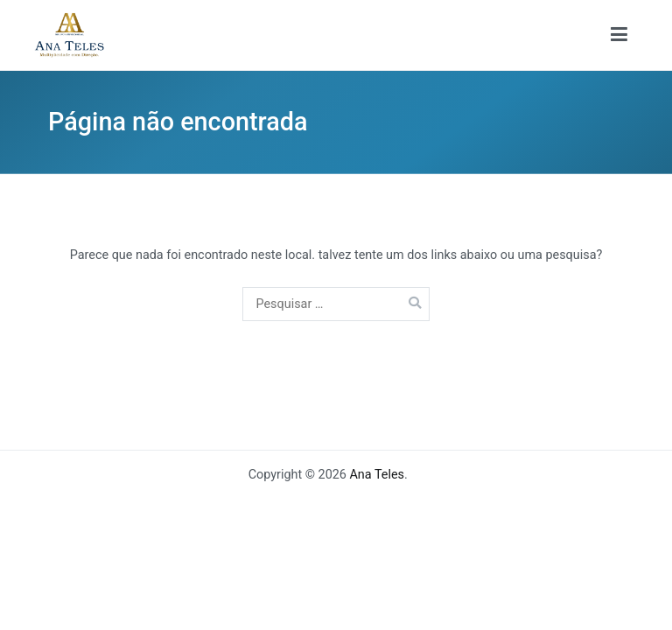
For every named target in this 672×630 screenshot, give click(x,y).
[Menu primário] (619, 35)
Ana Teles (377, 475)
